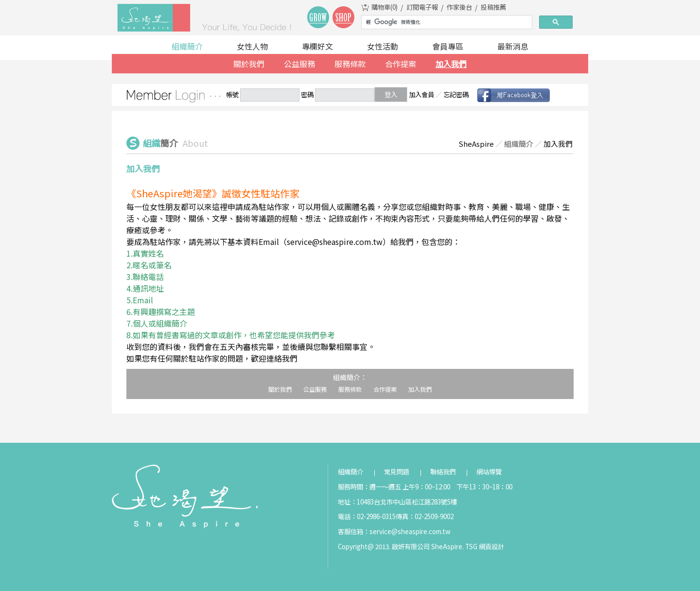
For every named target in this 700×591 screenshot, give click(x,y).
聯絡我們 (443, 472)
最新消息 (513, 46)
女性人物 (252, 46)
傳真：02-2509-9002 (425, 516)
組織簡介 (187, 46)
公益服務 (299, 64)
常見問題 (397, 472)
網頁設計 (491, 547)
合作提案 (401, 64)
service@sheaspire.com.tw (410, 531)
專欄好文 (317, 46)
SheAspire (476, 144)
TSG (471, 547)
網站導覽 (489, 472)
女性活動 (383, 46)
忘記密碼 (456, 95)
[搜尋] (446, 22)
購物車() (385, 7)
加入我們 (451, 64)
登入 (391, 95)
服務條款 (350, 64)
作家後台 (459, 7)
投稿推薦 (493, 7)
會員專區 (448, 46)
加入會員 (421, 95)
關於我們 (249, 64)
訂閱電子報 (422, 7)
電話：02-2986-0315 (367, 516)
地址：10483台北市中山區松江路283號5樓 (397, 502)
